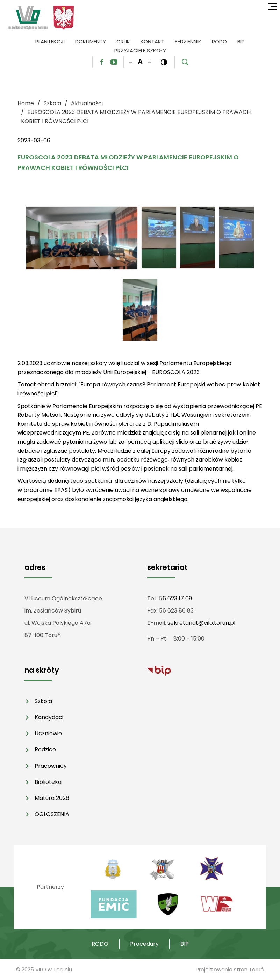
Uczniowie (48, 733)
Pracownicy (51, 766)
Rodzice (45, 749)
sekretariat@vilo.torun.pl (201, 623)
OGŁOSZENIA (52, 814)
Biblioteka (48, 782)
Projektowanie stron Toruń (230, 969)
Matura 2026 (52, 798)
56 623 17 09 (175, 598)
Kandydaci (49, 717)
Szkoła (43, 701)
